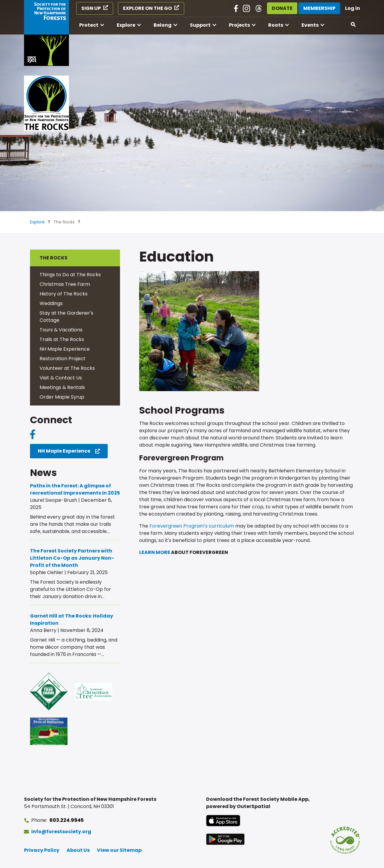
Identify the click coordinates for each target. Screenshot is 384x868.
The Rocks (64, 222)
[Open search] (353, 25)
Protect (89, 25)
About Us (78, 850)
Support (200, 25)
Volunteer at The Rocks (67, 368)
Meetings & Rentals (62, 387)
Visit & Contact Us (61, 378)
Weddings (51, 303)
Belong (163, 25)
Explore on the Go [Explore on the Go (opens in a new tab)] (147, 8)
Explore (126, 25)
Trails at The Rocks (62, 339)
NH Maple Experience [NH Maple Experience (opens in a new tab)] (64, 451)
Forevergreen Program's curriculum (192, 526)
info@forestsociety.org (61, 832)
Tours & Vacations (61, 330)
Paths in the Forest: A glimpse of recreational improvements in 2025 (75, 489)
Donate (282, 8)
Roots (276, 25)
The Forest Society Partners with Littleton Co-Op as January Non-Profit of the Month (72, 558)
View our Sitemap (119, 850)
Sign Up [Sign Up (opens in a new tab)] (91, 8)
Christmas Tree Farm (65, 284)
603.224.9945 (67, 820)
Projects (239, 25)
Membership (319, 8)
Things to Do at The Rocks (70, 275)
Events (310, 25)
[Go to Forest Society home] (46, 33)
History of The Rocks (64, 294)
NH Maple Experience (65, 349)
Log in (352, 8)
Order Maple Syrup (62, 397)
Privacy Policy (42, 850)
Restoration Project (63, 359)
